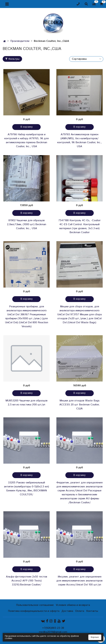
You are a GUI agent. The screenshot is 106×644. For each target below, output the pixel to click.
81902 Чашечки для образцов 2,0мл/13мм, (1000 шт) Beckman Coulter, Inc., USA (27, 224)
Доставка (67, 611)
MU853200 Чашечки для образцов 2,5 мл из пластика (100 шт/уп (26, 403)
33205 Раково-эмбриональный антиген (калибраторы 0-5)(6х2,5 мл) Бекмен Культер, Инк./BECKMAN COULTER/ (26, 489)
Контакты (92, 611)
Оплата (80, 611)
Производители (20, 41)
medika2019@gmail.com (53, 632)
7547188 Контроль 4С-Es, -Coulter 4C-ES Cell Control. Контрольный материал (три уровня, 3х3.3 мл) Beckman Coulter (79, 226)
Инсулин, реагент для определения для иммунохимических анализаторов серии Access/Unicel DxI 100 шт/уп (79, 581)
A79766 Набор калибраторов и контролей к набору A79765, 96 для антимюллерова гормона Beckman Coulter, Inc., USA (26, 140)
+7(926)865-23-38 (53, 628)
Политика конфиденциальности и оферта (34, 611)
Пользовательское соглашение (35, 605)
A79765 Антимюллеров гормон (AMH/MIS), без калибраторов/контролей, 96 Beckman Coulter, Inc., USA (80, 140)
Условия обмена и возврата (73, 605)
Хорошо (95, 637)
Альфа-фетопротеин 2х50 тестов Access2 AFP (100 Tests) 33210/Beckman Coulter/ (27, 581)
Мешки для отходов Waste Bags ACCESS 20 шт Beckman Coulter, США (79, 405)
